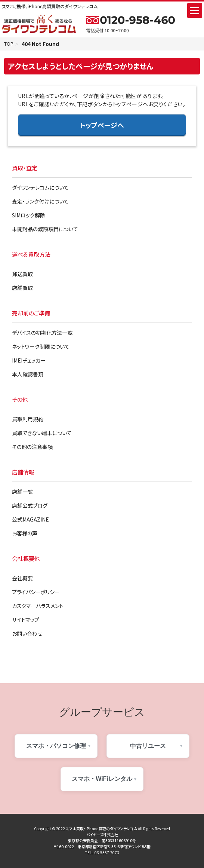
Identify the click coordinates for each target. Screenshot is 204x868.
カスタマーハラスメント (38, 606)
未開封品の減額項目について (45, 230)
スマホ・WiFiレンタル (102, 780)
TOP (10, 44)
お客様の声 (25, 534)
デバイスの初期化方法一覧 (42, 333)
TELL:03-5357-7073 (102, 853)
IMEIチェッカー (29, 361)
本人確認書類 (28, 375)
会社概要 (22, 579)
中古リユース (148, 747)
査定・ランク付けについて (40, 202)
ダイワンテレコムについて (40, 188)
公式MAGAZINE (30, 520)
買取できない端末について (42, 434)
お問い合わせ (27, 634)
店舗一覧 (22, 492)
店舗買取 (22, 288)
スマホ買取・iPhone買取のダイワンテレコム (101, 829)
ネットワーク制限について (41, 347)
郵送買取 (22, 275)
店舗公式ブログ (30, 506)
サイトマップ (26, 620)
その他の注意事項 (32, 447)
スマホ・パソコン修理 (56, 747)
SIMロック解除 (29, 216)
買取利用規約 (28, 420)
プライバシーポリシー (36, 593)
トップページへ (102, 126)
